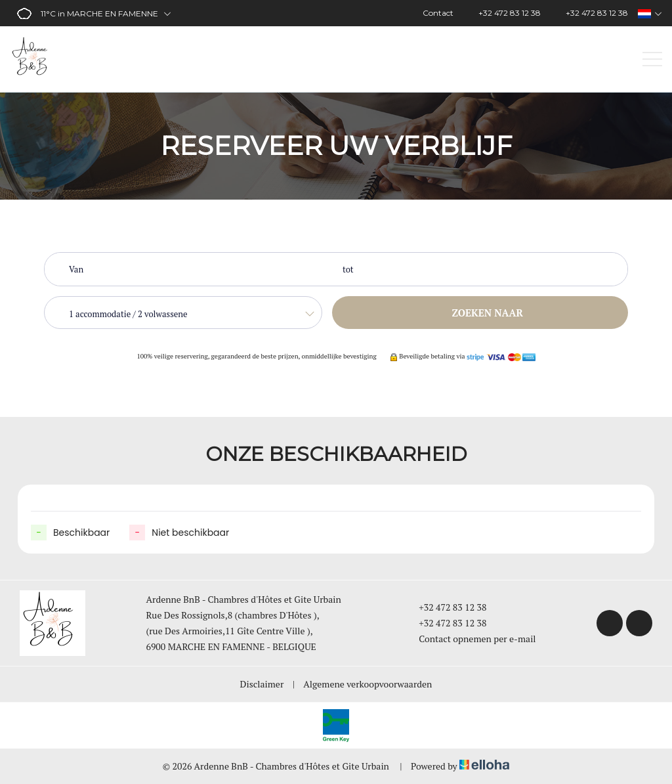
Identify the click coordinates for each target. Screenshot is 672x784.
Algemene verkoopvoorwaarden (367, 684)
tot (348, 269)
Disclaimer (262, 684)
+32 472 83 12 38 (445, 607)
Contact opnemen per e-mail (470, 639)
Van (76, 269)
